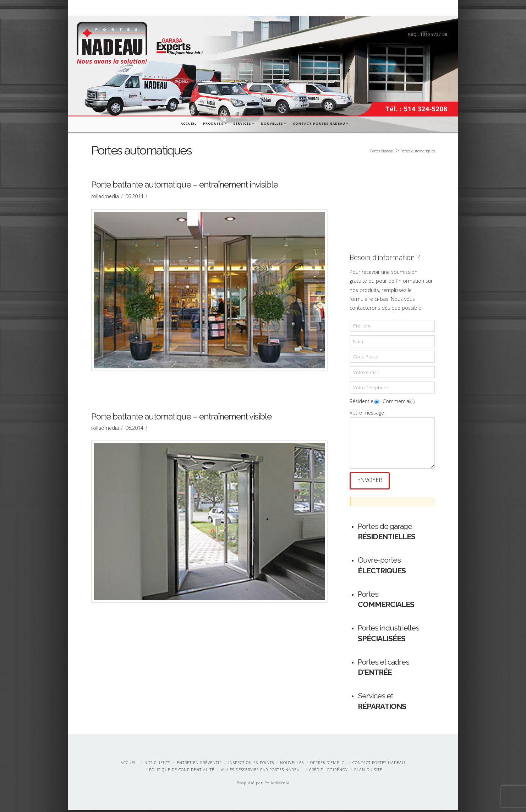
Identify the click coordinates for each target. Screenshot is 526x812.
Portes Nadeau (382, 151)
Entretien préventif (199, 764)
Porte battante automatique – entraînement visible (181, 417)
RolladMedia (277, 784)
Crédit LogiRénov (328, 771)
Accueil (189, 123)
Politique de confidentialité (182, 771)
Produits (215, 123)
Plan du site (368, 771)
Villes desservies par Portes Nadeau (262, 771)
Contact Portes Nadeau (320, 123)
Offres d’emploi (328, 764)
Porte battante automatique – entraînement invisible (185, 186)
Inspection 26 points (251, 764)
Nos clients (157, 764)
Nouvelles (273, 123)
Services (243, 123)
